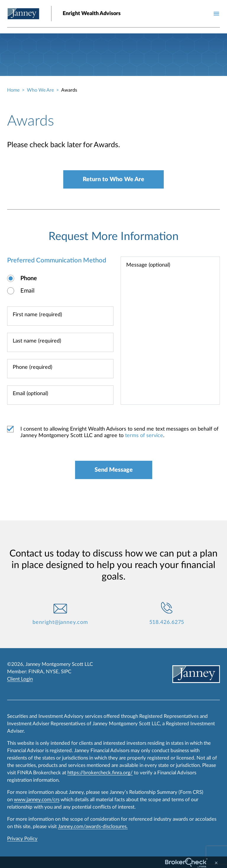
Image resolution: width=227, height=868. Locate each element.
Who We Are (40, 90)
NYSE (52, 672)
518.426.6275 (167, 622)
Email (27, 291)
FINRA (36, 672)
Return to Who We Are (113, 179)
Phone (29, 278)
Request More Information (113, 236)
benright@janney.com (60, 622)
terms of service (144, 436)
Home (13, 90)
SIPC (66, 672)
